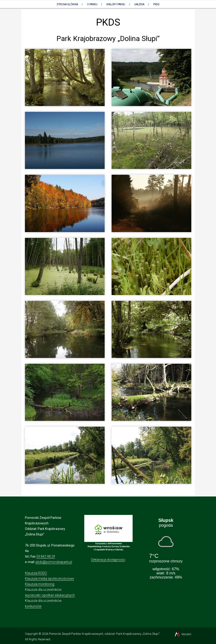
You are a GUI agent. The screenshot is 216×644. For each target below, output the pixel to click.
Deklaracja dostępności (108, 560)
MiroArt (183, 634)
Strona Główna (67, 4)
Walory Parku (116, 4)
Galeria (139, 4)
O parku (92, 4)
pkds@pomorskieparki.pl (54, 562)
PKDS (156, 4)
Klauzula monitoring (40, 584)
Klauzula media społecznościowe (49, 579)
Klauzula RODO (36, 573)
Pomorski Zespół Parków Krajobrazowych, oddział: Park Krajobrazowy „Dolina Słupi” (104, 634)
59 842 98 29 (46, 556)
